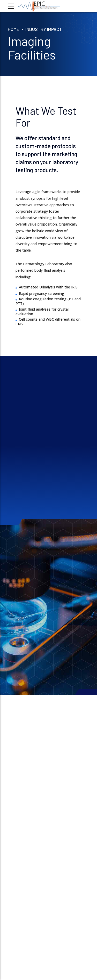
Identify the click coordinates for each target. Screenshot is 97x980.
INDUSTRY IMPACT (44, 29)
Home (13, 29)
